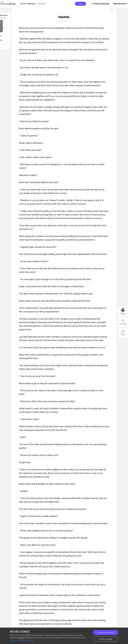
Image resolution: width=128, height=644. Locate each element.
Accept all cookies (106, 633)
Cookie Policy (15, 640)
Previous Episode (100, 4)
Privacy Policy (28, 640)
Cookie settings (106, 639)
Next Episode (121, 4)
